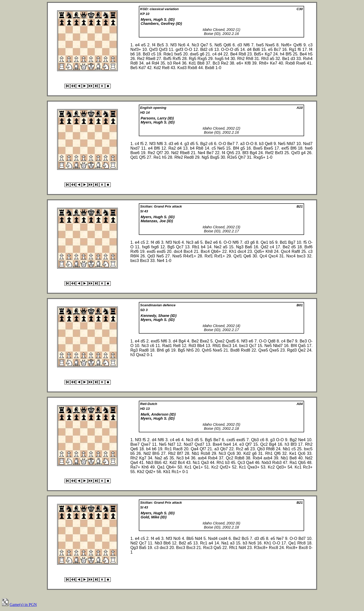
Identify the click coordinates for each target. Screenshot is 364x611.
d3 (240, 45)
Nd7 (172, 444)
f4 (154, 45)
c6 (211, 49)
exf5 (285, 148)
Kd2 (157, 68)
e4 (138, 45)
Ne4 (201, 153)
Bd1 (283, 242)
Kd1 (192, 63)
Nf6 (247, 45)
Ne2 (218, 247)
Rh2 (241, 59)
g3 (187, 144)
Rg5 (192, 59)
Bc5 (161, 45)
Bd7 (302, 538)
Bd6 (256, 49)
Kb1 (167, 472)
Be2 (209, 242)
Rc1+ (176, 472)
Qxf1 (238, 256)
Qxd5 (231, 341)
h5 (310, 54)
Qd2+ (150, 472)
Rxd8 (246, 350)
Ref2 (269, 153)
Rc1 (168, 449)
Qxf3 (153, 49)
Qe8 (268, 144)
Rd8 (134, 63)
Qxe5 (263, 350)
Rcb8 (205, 453)
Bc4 (181, 463)
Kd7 (142, 68)
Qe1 (264, 242)
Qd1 (134, 157)
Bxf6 (308, 247)
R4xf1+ (190, 256)
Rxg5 (202, 59)
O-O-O (227, 49)
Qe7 (204, 45)
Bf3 (245, 153)
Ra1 (293, 463)
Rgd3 (292, 350)
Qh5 (230, 153)
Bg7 (292, 242)
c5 (153, 54)
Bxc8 (303, 548)
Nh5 (190, 350)
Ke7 (274, 63)
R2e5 (232, 157)
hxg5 (219, 59)
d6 (158, 242)
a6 (197, 242)
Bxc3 (145, 261)
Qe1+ (198, 467)
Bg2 (204, 144)
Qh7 (242, 157)
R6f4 (135, 256)
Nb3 (150, 463)
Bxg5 (215, 157)
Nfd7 (291, 144)
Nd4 (199, 538)
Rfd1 (217, 346)
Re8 (166, 68)
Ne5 (282, 144)
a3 (242, 144)
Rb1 (196, 247)
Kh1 (233, 251)
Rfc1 (233, 548)
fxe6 (309, 148)
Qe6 (247, 256)
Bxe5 (258, 148)
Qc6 (231, 453)
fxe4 (227, 444)
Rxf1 (209, 256)
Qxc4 (286, 251)
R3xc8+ (261, 548)
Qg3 (134, 548)
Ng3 (240, 247)
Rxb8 (290, 63)
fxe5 (260, 45)
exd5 (151, 251)
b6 (133, 54)
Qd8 (271, 341)
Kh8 (269, 251)
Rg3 (134, 350)
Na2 (158, 458)
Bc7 (277, 49)
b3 (170, 63)
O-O (188, 49)
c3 (311, 45)
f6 (299, 49)
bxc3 (301, 256)
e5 (144, 45)
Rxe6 (301, 63)
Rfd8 (270, 449)
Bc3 (216, 63)
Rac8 (178, 449)
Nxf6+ (286, 45)
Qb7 (224, 449)
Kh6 (145, 467)
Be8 (293, 458)
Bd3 (146, 54)
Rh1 (269, 453)
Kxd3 (182, 68)
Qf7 (160, 153)
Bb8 (201, 63)
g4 (303, 153)
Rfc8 (301, 543)
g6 (202, 54)
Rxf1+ (220, 256)
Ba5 (143, 548)
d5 (237, 49)
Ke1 (293, 453)
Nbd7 (278, 346)
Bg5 (171, 247)
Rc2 (240, 449)
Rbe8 (150, 59)
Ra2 (172, 148)
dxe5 (194, 54)
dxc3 (164, 548)
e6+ (240, 63)
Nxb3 (266, 463)
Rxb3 (277, 463)
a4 (148, 63)
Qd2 (264, 247)
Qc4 (263, 256)
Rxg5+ (259, 157)
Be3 (303, 341)
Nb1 (287, 449)
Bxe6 (135, 153)
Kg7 (268, 54)
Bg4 (253, 153)
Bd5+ (259, 54)
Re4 (177, 63)
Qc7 (180, 247)
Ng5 (205, 157)
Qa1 (161, 467)
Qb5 (302, 463)
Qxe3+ (254, 467)
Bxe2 (204, 341)
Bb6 (167, 543)
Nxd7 (308, 144)
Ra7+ (135, 467)
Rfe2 (179, 157)
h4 (282, 54)
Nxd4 (213, 538)
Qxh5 (207, 350)
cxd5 (231, 440)
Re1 (157, 157)
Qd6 (227, 45)
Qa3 (205, 463)
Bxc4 (188, 251)
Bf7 (180, 453)
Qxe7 (146, 444)
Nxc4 (291, 256)
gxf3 (179, 49)
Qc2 (264, 444)
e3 (242, 444)
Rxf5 (177, 59)
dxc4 (178, 251)
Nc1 (196, 463)
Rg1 (293, 49)
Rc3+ (308, 467)
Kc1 (188, 467)
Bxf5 (167, 59)
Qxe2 (220, 341)
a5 (272, 59)
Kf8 (248, 63)
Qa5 (302, 346)
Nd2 (175, 153)
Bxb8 (210, 68)
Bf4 (236, 148)
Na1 (225, 543)
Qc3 (241, 463)
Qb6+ (216, 251)
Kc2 (215, 467)
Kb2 (141, 472)
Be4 (234, 54)
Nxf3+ (136, 49)
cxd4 (223, 538)
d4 (249, 49)
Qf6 (278, 453)
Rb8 (242, 54)
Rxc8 (274, 548)
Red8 (189, 157)
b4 (192, 148)
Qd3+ (281, 467)
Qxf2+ (225, 467)
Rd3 (192, 346)
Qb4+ (171, 467)
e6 (177, 144)
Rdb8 (239, 458)
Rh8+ (264, 63)
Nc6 (182, 45)
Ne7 (280, 538)
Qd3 (151, 256)
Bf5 (289, 54)
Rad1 (167, 346)
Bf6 (157, 148)
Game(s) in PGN (19, 605)
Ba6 (248, 247)
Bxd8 (235, 350)
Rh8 (250, 59)
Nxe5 (270, 45)
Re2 (141, 59)
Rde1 (168, 54)
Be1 (286, 59)
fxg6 (146, 247)
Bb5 (158, 463)
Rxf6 (135, 251)
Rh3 (265, 59)
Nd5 (218, 45)
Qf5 (142, 157)
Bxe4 (217, 444)
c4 (214, 54)
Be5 (134, 68)
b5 (272, 242)
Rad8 (144, 350)
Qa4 (195, 449)
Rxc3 (208, 548)
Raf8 (296, 251)
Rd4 (155, 63)
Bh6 (160, 350)
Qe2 (302, 350)
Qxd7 (199, 444)
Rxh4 (308, 59)
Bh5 (156, 453)
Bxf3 (279, 153)
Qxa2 (141, 355)
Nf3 (174, 45)
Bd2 (204, 49)
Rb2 (172, 453)
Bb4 (201, 346)
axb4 (202, 458)
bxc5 (308, 449)
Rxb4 (213, 458)
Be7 (231, 144)
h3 (133, 355)
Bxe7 (135, 444)
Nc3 (195, 45)
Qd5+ (259, 251)
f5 (142, 144)
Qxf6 (298, 45)
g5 (243, 148)
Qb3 (255, 440)
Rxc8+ (292, 548)
